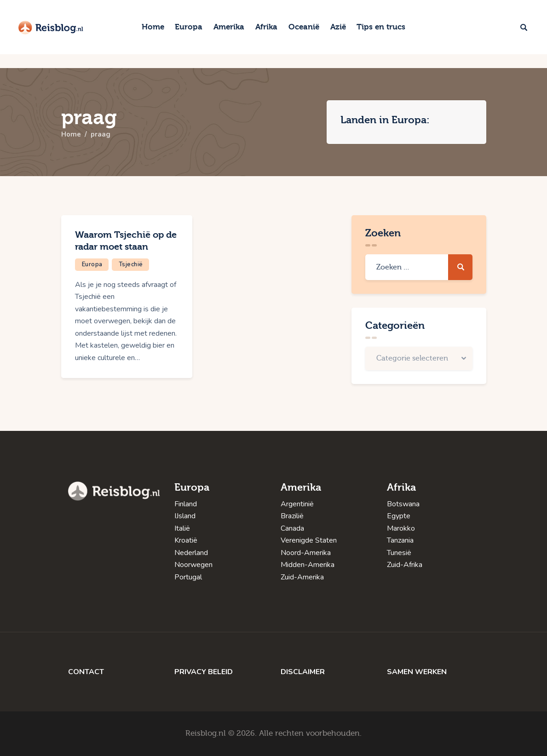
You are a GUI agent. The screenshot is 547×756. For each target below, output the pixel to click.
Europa (92, 264)
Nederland (191, 553)
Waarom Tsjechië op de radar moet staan (126, 241)
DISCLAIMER (303, 672)
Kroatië (186, 540)
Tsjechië (131, 264)
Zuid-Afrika (405, 565)
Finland (186, 504)
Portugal (188, 577)
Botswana (403, 504)
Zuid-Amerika (302, 577)
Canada (292, 528)
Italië (182, 528)
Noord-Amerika (306, 553)
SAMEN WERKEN (417, 672)
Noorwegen (193, 565)
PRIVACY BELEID (204, 672)
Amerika (301, 487)
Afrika (401, 487)
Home (72, 135)
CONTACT (86, 672)
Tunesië (399, 553)
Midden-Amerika (308, 565)
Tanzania (400, 540)
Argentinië (297, 504)
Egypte (399, 516)
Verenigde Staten (309, 540)
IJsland (185, 516)
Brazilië (292, 516)
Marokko (401, 528)
